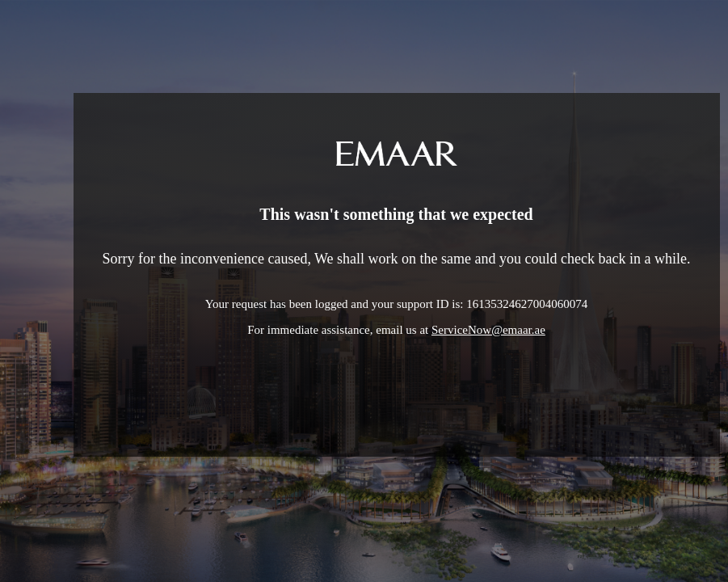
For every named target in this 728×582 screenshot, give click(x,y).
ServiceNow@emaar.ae (488, 330)
